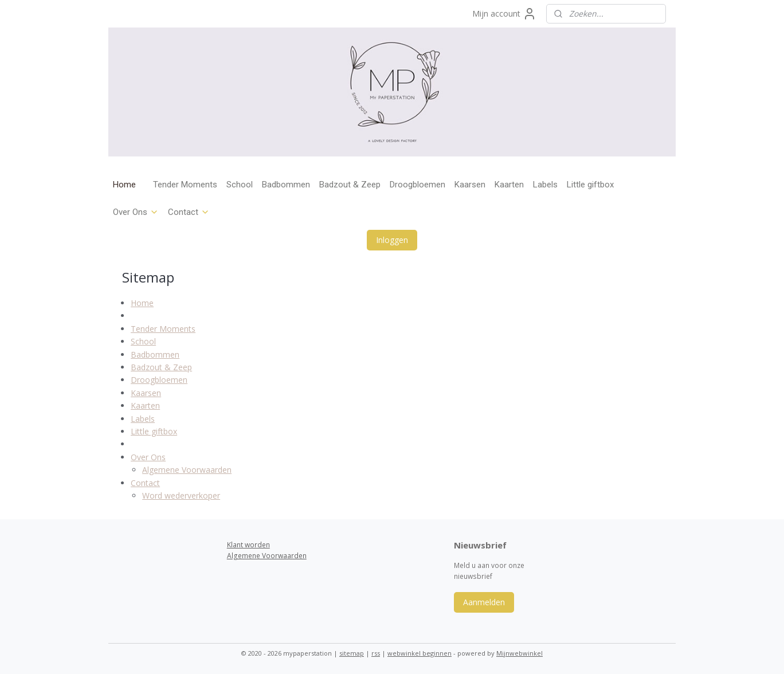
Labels (545, 185)
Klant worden (248, 545)
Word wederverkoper (181, 495)
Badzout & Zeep (350, 185)
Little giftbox (590, 185)
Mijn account (504, 14)
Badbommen (286, 185)
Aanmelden (484, 602)
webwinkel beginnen (420, 653)
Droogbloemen (418, 185)
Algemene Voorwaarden (187, 470)
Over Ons (136, 212)
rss (376, 653)
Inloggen (392, 240)
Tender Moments (185, 185)
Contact (189, 212)
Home (124, 185)
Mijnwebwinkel (520, 653)
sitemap (352, 653)
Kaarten (509, 185)
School (240, 185)
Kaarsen (470, 185)
